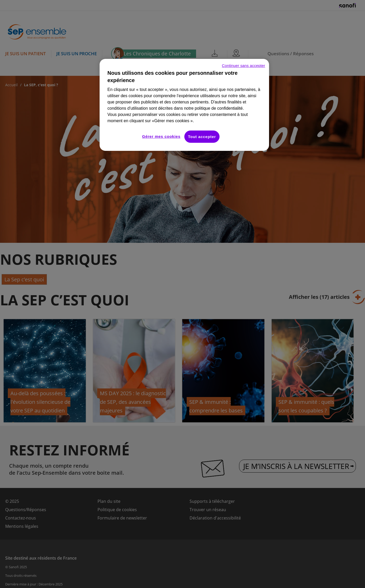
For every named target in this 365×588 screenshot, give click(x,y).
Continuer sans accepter (244, 66)
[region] (184, 105)
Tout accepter (202, 137)
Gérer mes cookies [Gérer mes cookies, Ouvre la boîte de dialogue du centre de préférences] (161, 136)
